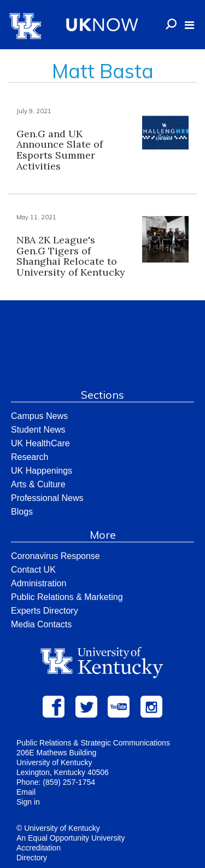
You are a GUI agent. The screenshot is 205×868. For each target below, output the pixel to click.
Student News (38, 430)
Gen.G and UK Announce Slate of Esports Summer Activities (60, 150)
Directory (32, 858)
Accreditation (39, 848)
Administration (39, 583)
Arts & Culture (38, 484)
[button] (189, 25)
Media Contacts (41, 624)
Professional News (47, 498)
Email (26, 792)
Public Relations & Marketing (67, 597)
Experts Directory (45, 611)
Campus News (39, 416)
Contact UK (33, 570)
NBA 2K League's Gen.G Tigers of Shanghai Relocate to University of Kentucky (71, 256)
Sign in (28, 802)
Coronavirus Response (55, 556)
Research (30, 457)
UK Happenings (42, 471)
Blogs (22, 512)
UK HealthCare (40, 443)
